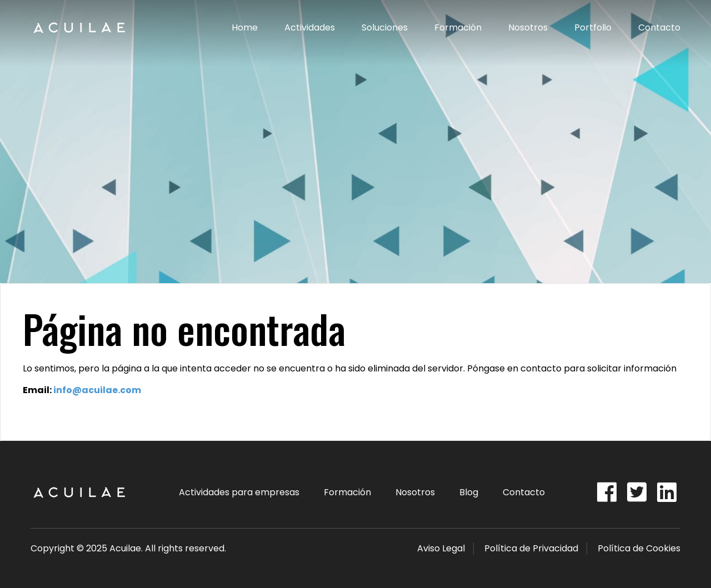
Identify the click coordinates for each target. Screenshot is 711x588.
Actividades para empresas (239, 492)
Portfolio (593, 27)
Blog (469, 492)
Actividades (310, 27)
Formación (458, 27)
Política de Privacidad (531, 548)
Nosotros (528, 27)
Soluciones (385, 27)
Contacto (659, 27)
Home (245, 27)
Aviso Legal (441, 548)
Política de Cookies (639, 548)
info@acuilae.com (97, 390)
